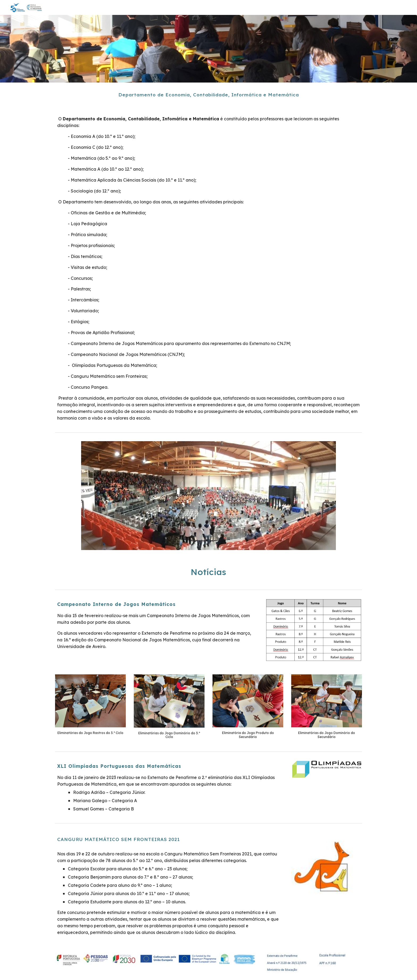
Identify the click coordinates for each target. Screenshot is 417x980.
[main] (208, 95)
